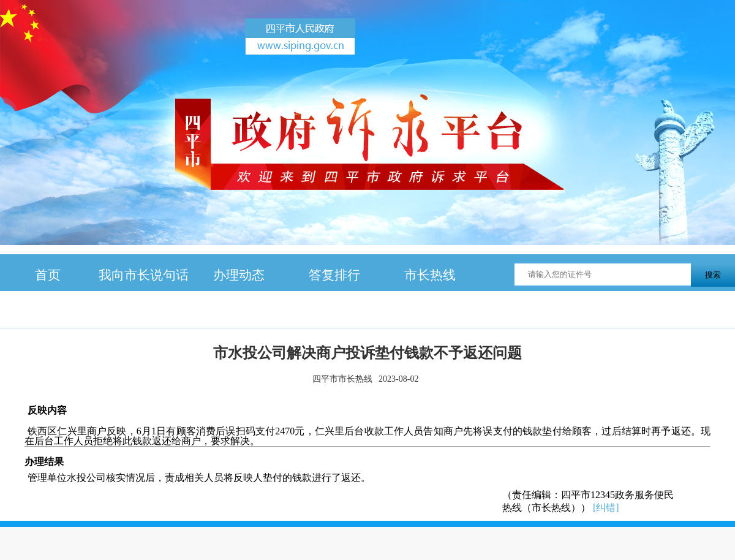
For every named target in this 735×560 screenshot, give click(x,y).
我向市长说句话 (144, 275)
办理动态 (239, 275)
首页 (48, 275)
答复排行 (334, 275)
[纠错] (606, 508)
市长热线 (430, 275)
